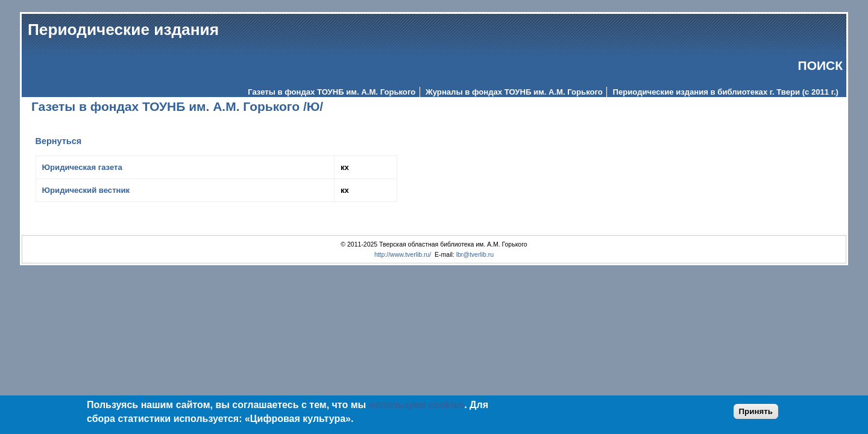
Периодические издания (123, 30)
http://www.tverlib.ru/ (403, 255)
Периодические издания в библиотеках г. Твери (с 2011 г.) (726, 92)
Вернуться (59, 141)
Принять (756, 411)
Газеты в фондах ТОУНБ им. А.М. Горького (332, 92)
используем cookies (417, 405)
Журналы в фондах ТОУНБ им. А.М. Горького (514, 92)
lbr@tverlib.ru (475, 255)
